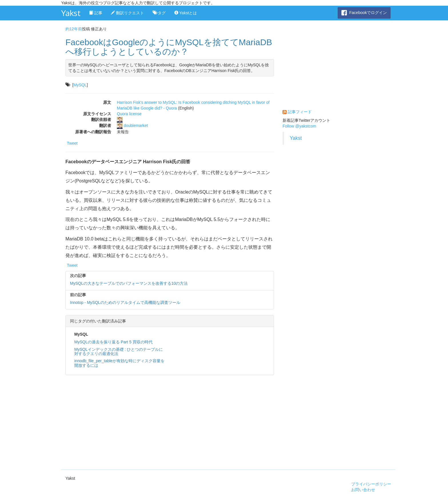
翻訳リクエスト (127, 13)
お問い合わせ (363, 490)
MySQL (80, 85)
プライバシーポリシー (371, 484)
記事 (96, 13)
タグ (159, 13)
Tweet (72, 143)
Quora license (129, 114)
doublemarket (136, 126)
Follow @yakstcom (299, 126)
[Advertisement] (170, 421)
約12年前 (74, 29)
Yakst (71, 13)
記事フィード (300, 112)
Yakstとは (186, 13)
